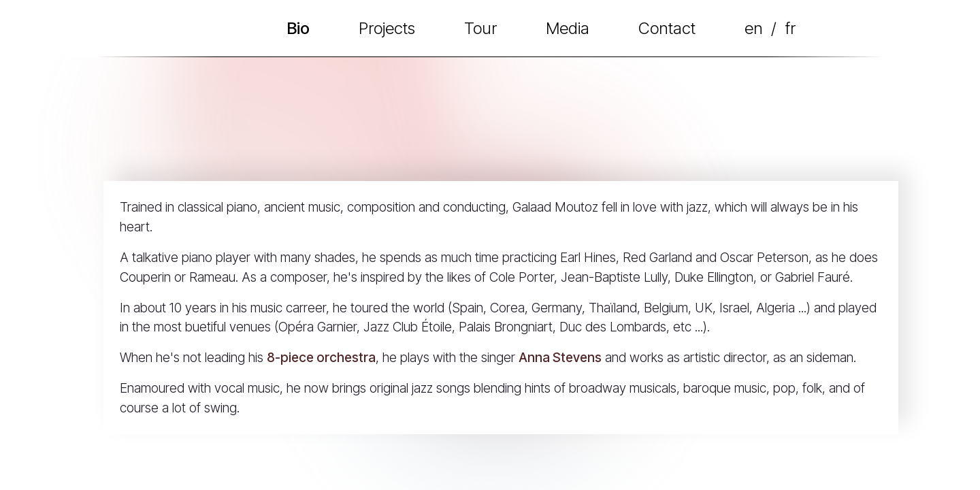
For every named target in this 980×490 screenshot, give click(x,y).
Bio (298, 28)
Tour (480, 28)
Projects (387, 28)
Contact (667, 28)
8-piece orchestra (321, 357)
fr (790, 28)
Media (568, 28)
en (754, 28)
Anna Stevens (560, 357)
